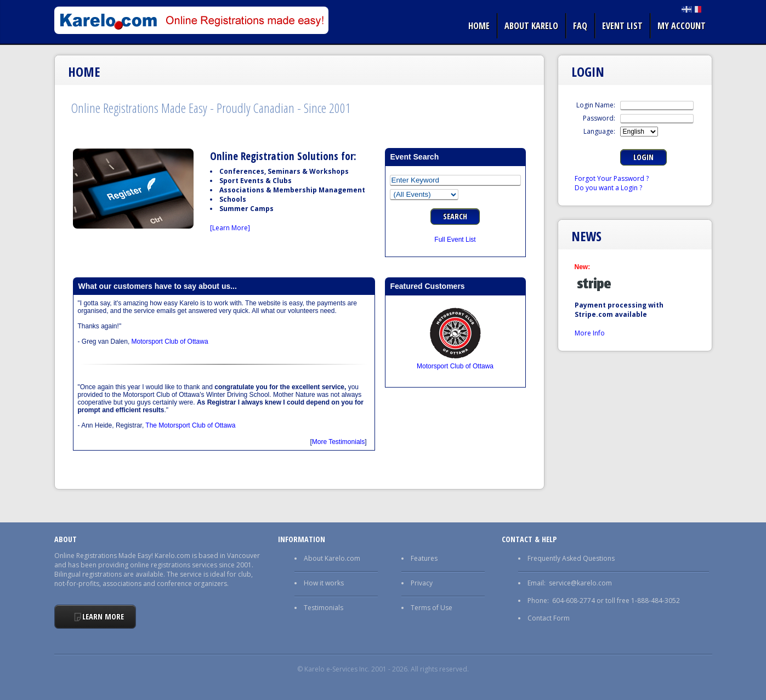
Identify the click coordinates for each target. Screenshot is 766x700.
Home (479, 26)
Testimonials (324, 608)
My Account (682, 26)
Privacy (422, 583)
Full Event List (455, 240)
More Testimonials (338, 442)
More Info (590, 333)
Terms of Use (432, 608)
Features (424, 558)
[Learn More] (230, 228)
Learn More (103, 616)
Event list (622, 26)
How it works (324, 583)
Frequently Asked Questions (571, 558)
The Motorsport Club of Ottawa (190, 425)
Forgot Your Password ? (612, 178)
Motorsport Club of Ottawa (170, 342)
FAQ (580, 26)
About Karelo (531, 26)
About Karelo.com (332, 558)
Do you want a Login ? (608, 188)
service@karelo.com (580, 583)
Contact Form (549, 618)
